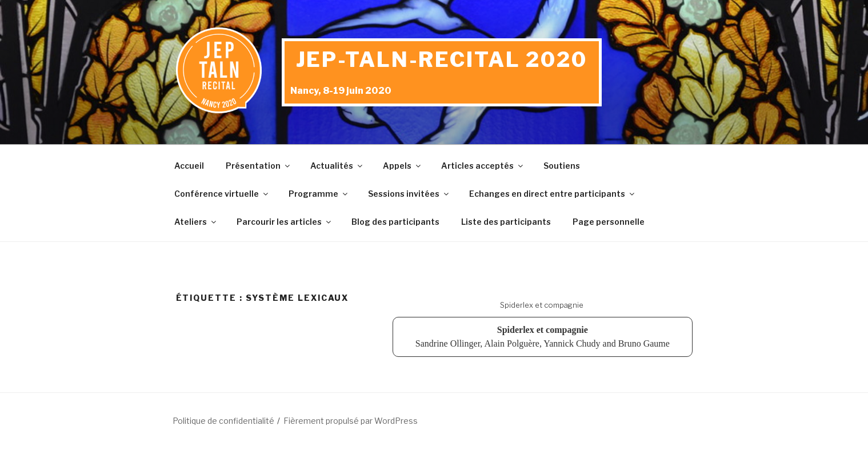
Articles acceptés (483, 166)
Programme (319, 194)
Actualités (337, 166)
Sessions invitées (409, 194)
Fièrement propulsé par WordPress (351, 421)
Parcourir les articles (285, 222)
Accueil (189, 166)
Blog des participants (395, 222)
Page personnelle (609, 222)
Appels (403, 166)
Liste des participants (506, 222)
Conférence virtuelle (222, 194)
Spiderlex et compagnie (542, 305)
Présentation (259, 166)
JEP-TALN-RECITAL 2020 (442, 59)
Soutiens (562, 166)
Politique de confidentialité (223, 421)
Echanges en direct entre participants (553, 194)
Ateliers (196, 222)
